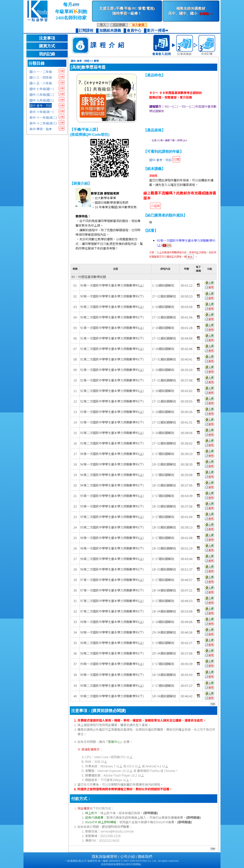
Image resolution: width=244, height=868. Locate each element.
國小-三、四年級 (41, 77)
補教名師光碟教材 (191, 11)
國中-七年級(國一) (42, 89)
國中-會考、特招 (41, 105)
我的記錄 (47, 54)
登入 (103, 25)
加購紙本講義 (110, 30)
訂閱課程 (86, 30)
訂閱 (62, 71)
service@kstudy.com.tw (117, 831)
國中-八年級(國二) (42, 95)
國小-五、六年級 (41, 83)
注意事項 (47, 38)
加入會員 (138, 25)
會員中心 (134, 30)
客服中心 (114, 742)
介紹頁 (155, 206)
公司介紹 (128, 857)
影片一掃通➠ (158, 30)
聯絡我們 (145, 857)
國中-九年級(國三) (42, 100)
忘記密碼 (119, 25)
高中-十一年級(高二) (43, 117)
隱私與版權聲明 (105, 857)
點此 (190, 257)
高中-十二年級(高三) (43, 123)
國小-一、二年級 (41, 72)
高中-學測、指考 (41, 129)
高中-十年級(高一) (42, 112)
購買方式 (47, 46)
